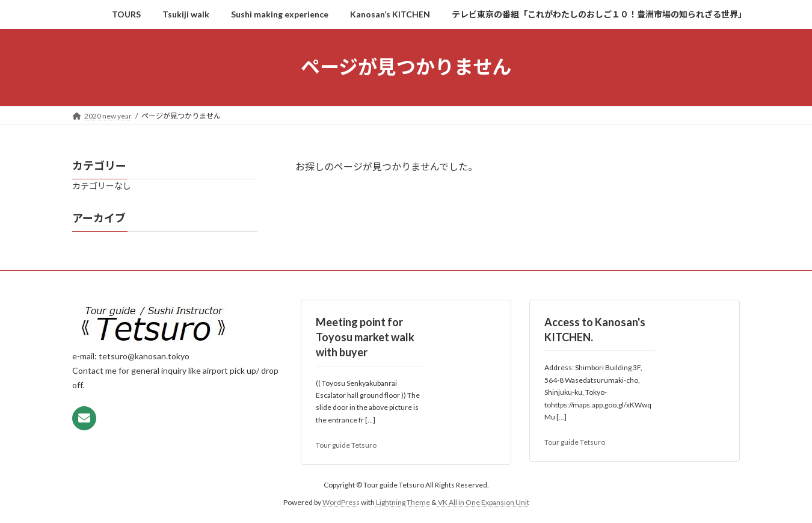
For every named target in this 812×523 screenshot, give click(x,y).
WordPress (341, 502)
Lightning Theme (403, 502)
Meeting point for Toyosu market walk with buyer (365, 337)
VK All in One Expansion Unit (484, 502)
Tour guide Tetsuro (346, 445)
